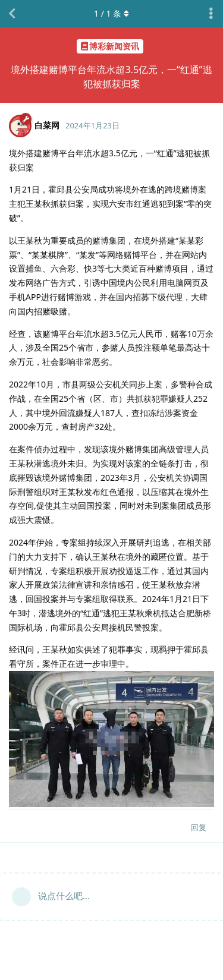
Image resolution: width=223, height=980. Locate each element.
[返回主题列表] (12, 14)
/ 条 (111, 13)
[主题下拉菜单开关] (211, 14)
